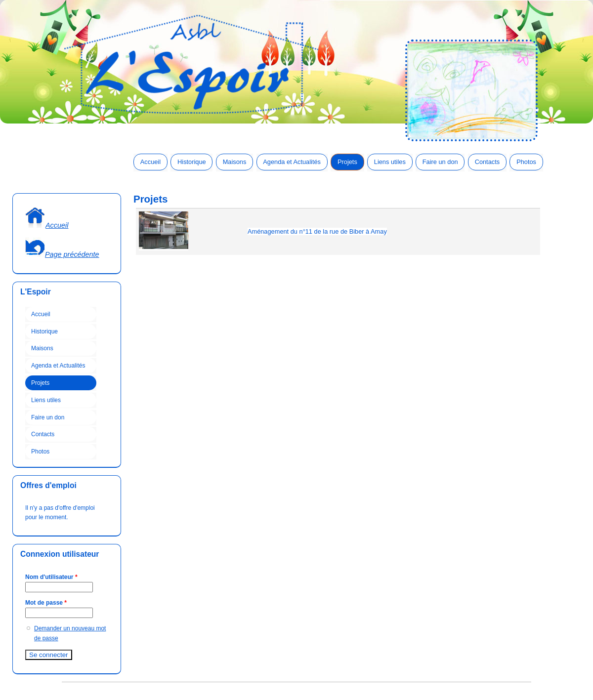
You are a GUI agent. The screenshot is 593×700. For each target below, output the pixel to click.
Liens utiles (390, 162)
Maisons (235, 162)
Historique (192, 162)
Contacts (487, 162)
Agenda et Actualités (292, 162)
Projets (347, 162)
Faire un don (440, 162)
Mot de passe (46, 603)
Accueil (150, 162)
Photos (526, 162)
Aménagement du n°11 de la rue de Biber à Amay (317, 231)
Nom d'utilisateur (51, 577)
